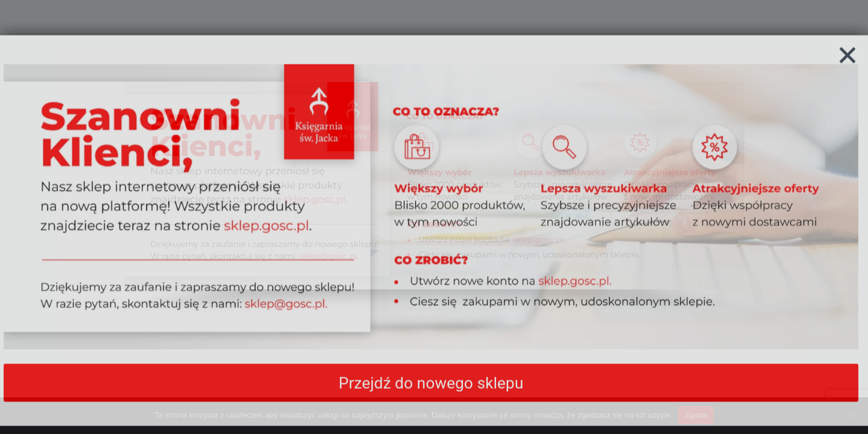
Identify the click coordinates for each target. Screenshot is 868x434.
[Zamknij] (848, 84)
